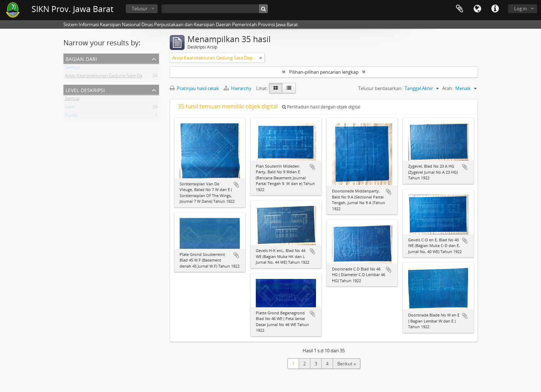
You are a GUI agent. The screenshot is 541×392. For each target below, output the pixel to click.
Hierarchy (238, 88)
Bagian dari (81, 58)
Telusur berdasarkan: (380, 88)
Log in (520, 9)
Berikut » (346, 364)
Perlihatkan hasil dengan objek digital (321, 107)
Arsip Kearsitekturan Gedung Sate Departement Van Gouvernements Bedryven (148, 77)
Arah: (448, 88)
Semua (72, 68)
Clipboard (460, 9)
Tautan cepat (495, 9)
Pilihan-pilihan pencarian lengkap (324, 72)
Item (70, 108)
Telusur (140, 9)
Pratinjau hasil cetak (194, 88)
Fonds (71, 117)
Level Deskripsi (85, 89)
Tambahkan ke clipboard (236, 185)
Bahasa (477, 9)
